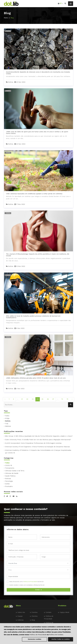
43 (33, 399)
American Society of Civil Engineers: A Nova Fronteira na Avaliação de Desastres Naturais (37, 447)
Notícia (8, 421)
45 (42, 399)
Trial (7, 424)
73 (62, 399)
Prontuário (9, 487)
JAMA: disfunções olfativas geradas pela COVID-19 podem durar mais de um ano (36, 378)
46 (48, 399)
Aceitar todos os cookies (61, 639)
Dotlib (7, 484)
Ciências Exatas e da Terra (15, 471)
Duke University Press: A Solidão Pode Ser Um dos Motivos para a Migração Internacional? (38, 440)
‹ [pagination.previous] (5, 399)
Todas (7, 463)
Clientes (35, 616)
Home (6, 18)
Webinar (8, 426)
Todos (7, 416)
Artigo (7, 418)
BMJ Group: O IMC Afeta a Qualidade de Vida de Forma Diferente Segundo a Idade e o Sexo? (39, 436)
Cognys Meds (64, 612)
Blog (33, 620)
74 (67, 399)
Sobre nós (21, 612)
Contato (48, 612)
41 (22, 399)
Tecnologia (9, 481)
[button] (60, 4)
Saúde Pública (10, 476)
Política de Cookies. (56, 635)
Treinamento (10, 468)
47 (53, 399)
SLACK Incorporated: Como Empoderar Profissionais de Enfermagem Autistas (33, 443)
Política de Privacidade (30, 582)
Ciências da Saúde (12, 473)
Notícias (8, 479)
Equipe (20, 616)
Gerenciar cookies (35, 639)
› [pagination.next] (72, 399)
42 (27, 399)
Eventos (35, 612)
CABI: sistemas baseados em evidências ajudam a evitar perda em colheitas (34, 194)
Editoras (21, 620)
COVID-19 (9, 466)
